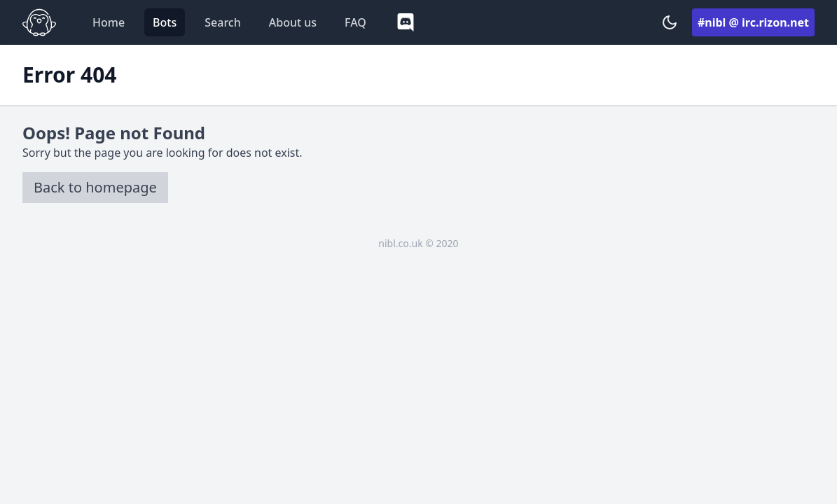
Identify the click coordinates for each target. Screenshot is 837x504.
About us (293, 22)
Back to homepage (95, 187)
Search (222, 22)
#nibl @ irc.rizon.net (753, 22)
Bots (165, 22)
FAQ (355, 22)
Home (109, 22)
